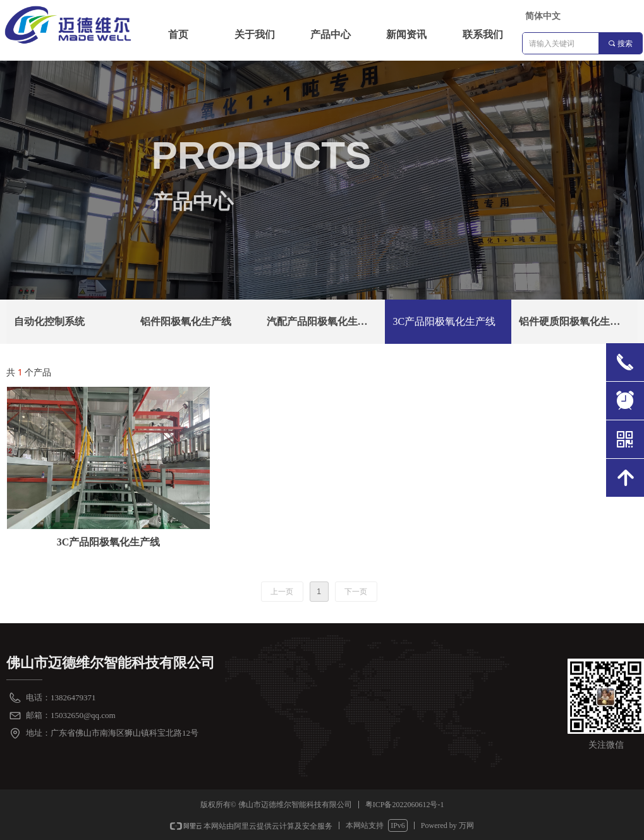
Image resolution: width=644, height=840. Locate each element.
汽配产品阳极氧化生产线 (322, 321)
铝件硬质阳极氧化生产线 (574, 321)
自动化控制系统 (49, 321)
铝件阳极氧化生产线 (186, 321)
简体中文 (543, 16)
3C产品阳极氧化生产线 (444, 321)
